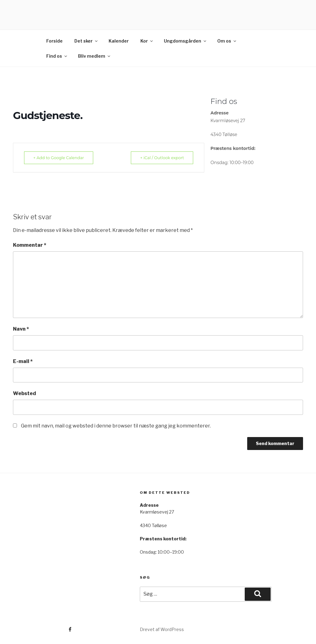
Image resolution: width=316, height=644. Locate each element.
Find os (57, 56)
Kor (147, 41)
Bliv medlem (95, 56)
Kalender (119, 41)
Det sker (86, 41)
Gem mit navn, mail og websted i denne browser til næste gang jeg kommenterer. (116, 426)
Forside (54, 41)
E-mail (23, 361)
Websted (25, 393)
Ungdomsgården (185, 41)
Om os (227, 41)
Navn (21, 329)
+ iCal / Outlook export (160, 158)
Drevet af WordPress (162, 629)
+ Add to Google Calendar (60, 158)
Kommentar (30, 245)
